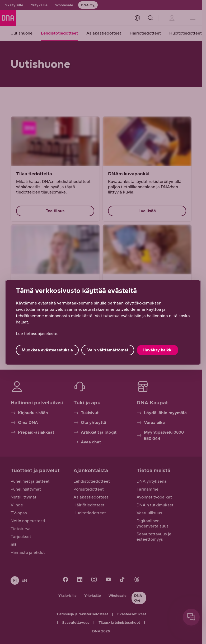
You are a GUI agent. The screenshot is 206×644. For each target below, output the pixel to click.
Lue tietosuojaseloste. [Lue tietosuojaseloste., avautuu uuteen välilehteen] (37, 334)
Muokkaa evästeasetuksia (47, 350)
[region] (103, 322)
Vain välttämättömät (108, 350)
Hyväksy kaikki (158, 350)
